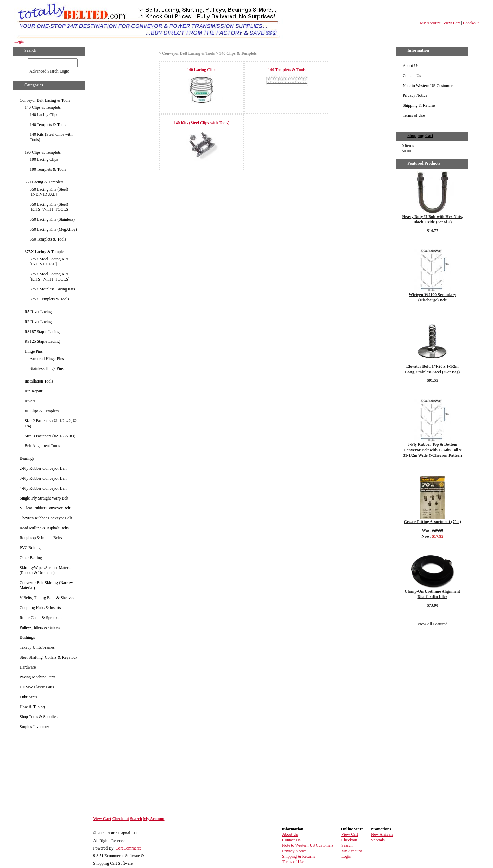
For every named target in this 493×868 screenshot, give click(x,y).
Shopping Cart (420, 135)
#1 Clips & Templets (42, 411)
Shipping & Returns (419, 105)
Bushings (27, 637)
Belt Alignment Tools (42, 446)
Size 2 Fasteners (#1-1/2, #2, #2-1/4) (51, 423)
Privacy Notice (415, 95)
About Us (410, 66)
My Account (430, 23)
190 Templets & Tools (48, 169)
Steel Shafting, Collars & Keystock (48, 657)
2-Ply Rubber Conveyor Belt (43, 468)
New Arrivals (382, 834)
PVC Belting (30, 548)
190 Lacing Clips (44, 159)
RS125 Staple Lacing (42, 341)
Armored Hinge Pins (47, 359)
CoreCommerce (129, 848)
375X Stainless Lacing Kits (52, 289)
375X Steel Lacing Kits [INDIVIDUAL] (49, 262)
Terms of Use (414, 115)
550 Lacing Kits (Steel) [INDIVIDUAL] (49, 192)
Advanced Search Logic (49, 71)
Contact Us (412, 76)
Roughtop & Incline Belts (41, 538)
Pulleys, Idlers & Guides (40, 627)
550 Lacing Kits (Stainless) (52, 219)
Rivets (30, 401)
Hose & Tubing (32, 707)
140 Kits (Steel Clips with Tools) (51, 137)
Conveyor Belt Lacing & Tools (45, 100)
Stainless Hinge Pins (47, 368)
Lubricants (28, 697)
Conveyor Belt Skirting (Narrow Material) (46, 585)
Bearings (27, 458)
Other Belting (31, 558)
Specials (378, 840)
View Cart (452, 23)
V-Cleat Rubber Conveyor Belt (45, 508)
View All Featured (432, 624)
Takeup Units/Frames (37, 647)
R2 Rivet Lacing (38, 322)
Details (433, 239)
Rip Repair (34, 391)
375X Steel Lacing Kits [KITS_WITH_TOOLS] (50, 277)
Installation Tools (39, 381)
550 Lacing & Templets (44, 182)
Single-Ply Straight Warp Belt (44, 498)
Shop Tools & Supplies (39, 717)
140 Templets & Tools (48, 125)
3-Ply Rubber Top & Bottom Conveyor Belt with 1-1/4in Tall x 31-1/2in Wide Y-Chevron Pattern (432, 450)
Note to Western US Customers (428, 86)
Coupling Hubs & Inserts (40, 608)
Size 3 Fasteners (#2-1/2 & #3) (50, 436)
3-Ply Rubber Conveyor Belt (43, 478)
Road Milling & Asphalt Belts (44, 528)
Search (136, 819)
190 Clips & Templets (43, 152)
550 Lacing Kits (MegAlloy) (53, 229)
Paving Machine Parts (37, 677)
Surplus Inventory (34, 727)
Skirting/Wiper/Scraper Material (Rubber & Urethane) (46, 570)
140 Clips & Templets (43, 107)
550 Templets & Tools (48, 239)
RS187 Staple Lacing (42, 332)
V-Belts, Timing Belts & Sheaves (47, 598)
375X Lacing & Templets (46, 252)
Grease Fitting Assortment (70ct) (432, 522)
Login (19, 41)
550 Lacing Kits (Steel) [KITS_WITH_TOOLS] (50, 207)
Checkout (471, 23)
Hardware (28, 667)
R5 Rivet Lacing (38, 312)
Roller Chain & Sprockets (41, 618)
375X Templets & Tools (49, 299)
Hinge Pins (34, 351)
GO (23, 62)
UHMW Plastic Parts (37, 687)
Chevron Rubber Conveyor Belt (46, 518)
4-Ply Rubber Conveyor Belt (43, 488)
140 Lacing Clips (44, 115)
